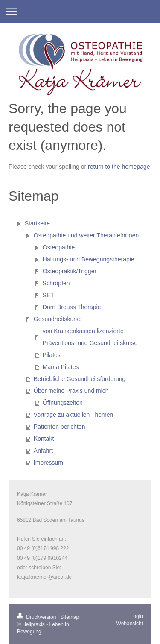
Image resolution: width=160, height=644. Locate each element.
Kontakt (44, 439)
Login (137, 616)
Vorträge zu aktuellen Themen (74, 415)
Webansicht (130, 624)
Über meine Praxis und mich (71, 391)
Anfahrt (43, 451)
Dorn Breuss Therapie (72, 307)
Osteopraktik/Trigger (70, 271)
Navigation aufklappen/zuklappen (80, 11)
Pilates (52, 355)
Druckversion (37, 617)
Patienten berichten (60, 427)
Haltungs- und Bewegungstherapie (89, 259)
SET (48, 295)
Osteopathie (59, 247)
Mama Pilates (61, 367)
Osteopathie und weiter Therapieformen (86, 235)
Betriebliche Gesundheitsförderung (80, 379)
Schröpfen (56, 283)
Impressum (48, 463)
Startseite (37, 223)
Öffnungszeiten (63, 403)
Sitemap (70, 617)
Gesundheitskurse (58, 319)
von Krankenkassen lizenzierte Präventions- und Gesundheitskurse (90, 337)
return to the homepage (119, 167)
